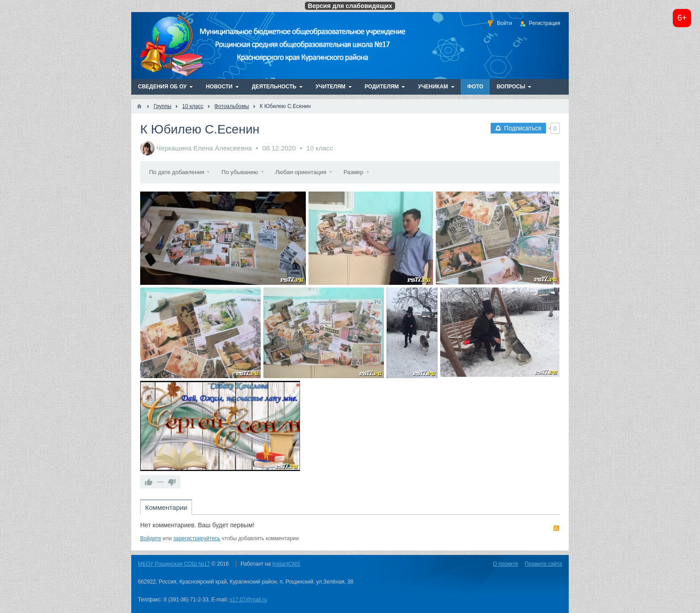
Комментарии (166, 507)
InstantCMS (286, 564)
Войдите (151, 538)
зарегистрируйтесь (197, 538)
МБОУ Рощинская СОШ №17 (174, 564)
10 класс (320, 148)
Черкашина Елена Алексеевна (204, 148)
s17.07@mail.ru (248, 600)
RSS (556, 528)
